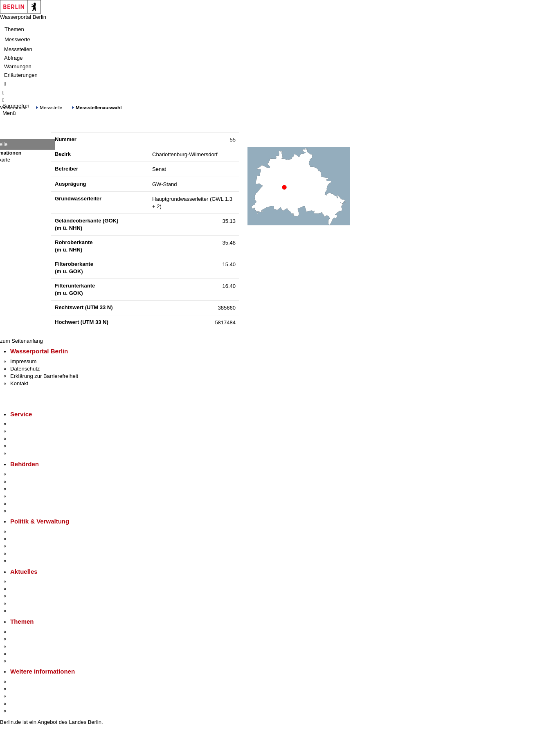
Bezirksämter (26, 489)
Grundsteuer (25, 661)
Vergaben (22, 561)
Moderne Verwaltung (35, 646)
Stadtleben (23, 704)
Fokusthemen (26, 632)
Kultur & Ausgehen (32, 682)
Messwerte (17, 39)
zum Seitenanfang (21, 341)
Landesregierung (30, 531)
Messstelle (51, 107)
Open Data (23, 554)
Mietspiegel (24, 654)
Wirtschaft (22, 696)
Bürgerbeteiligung (31, 546)
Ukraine (19, 603)
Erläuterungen (21, 75)
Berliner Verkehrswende (38, 639)
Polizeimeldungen (31, 589)
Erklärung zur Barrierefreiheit (44, 376)
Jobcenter (22, 504)
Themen (14, 29)
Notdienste (23, 446)
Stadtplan (21, 711)
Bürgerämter (25, 496)
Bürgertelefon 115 (31, 439)
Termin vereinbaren (33, 431)
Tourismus (22, 689)
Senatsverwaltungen (34, 482)
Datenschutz (25, 369)
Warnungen (18, 66)
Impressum (23, 361)
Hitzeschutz (24, 611)
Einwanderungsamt (33, 511)
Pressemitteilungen (33, 581)
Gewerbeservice (29, 453)
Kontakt (19, 383)
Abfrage (13, 58)
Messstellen (18, 49)
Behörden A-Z (27, 474)
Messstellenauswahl (99, 107)
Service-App (25, 424)
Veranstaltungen (29, 596)
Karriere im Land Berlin (37, 539)
